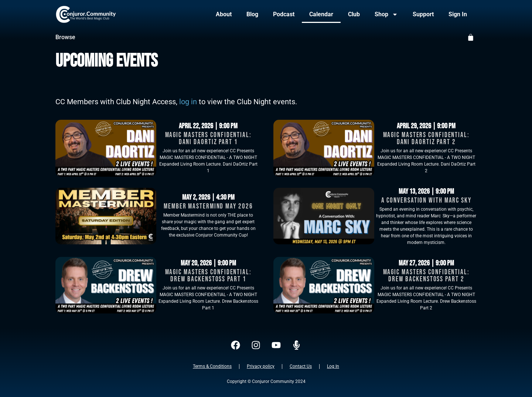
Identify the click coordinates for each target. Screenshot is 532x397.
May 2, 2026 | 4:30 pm (208, 197)
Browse (65, 37)
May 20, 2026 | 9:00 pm (208, 263)
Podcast (284, 14)
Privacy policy (261, 366)
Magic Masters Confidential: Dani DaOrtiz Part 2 (426, 139)
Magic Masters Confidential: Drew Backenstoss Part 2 (426, 276)
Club (354, 14)
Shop (386, 14)
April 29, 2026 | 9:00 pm (426, 126)
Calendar (321, 14)
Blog (252, 14)
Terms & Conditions (212, 366)
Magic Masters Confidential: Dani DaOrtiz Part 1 (208, 139)
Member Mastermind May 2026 (208, 206)
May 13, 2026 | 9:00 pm (426, 191)
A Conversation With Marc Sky (426, 201)
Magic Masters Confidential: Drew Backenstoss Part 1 (208, 276)
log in (188, 102)
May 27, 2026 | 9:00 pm (426, 263)
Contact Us (301, 366)
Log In (333, 366)
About (224, 14)
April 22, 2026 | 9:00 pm (208, 126)
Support (423, 14)
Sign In (458, 14)
